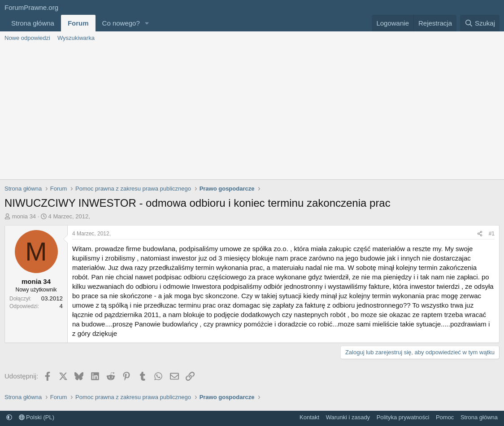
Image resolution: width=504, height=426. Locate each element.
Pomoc (445, 417)
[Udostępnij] (480, 234)
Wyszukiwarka (76, 38)
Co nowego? (121, 23)
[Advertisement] (252, 112)
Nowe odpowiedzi (27, 38)
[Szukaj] (480, 23)
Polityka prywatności (403, 417)
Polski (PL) (37, 417)
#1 (492, 234)
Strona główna (33, 23)
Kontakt (309, 417)
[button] (147, 23)
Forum (78, 23)
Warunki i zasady (348, 417)
